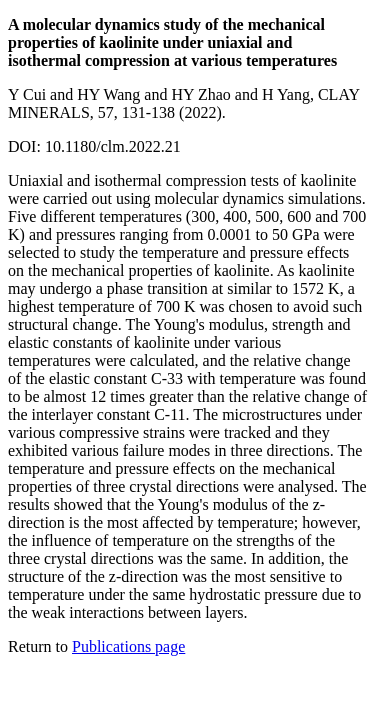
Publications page (128, 646)
